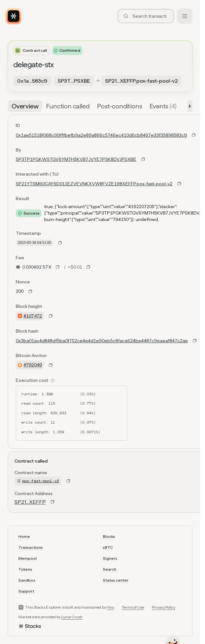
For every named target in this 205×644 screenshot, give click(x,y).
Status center (116, 580)
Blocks (109, 536)
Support (26, 591)
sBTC (108, 547)
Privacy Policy (164, 607)
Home (24, 536)
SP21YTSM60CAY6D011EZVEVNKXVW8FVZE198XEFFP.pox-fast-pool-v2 (94, 184)
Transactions (31, 547)
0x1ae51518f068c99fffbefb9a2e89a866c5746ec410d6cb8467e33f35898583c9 (101, 135)
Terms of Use (133, 607)
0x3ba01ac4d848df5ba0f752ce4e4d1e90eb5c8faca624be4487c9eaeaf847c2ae (102, 341)
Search (110, 569)
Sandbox (27, 580)
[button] (189, 106)
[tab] (25, 106)
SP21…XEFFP (30, 502)
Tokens (25, 569)
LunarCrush (72, 617)
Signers (110, 558)
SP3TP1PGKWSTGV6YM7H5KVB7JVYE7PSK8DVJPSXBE (76, 159)
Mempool (28, 558)
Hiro (110, 607)
